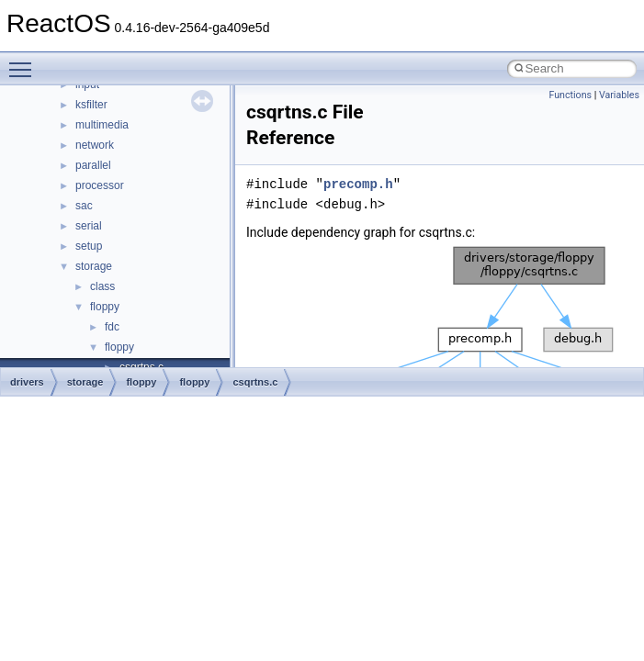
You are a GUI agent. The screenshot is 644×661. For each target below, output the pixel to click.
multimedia (102, 125)
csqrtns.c (255, 382)
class (102, 286)
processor (100, 185)
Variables (619, 95)
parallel (93, 165)
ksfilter (91, 105)
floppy (105, 307)
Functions (570, 95)
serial (89, 226)
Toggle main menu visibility (25, 62)
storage (94, 266)
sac (84, 206)
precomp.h (358, 184)
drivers (27, 382)
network (95, 145)
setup (89, 246)
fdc (112, 327)
